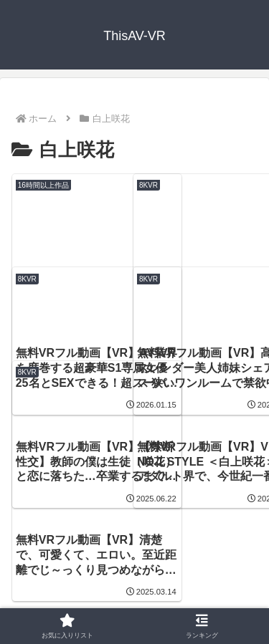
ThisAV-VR (128, 569)
